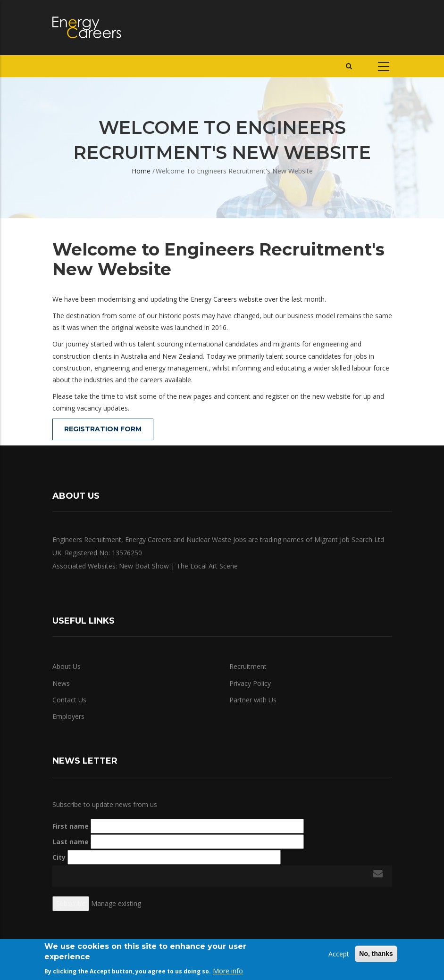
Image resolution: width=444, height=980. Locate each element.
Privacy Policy (250, 683)
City (59, 857)
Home (141, 171)
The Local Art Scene (207, 566)
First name (71, 826)
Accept (339, 954)
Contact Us (69, 700)
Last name (71, 842)
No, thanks (376, 954)
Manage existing (116, 903)
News (61, 683)
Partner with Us (253, 700)
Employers (68, 716)
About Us (67, 666)
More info (228, 971)
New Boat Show (144, 566)
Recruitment (248, 666)
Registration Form (103, 429)
